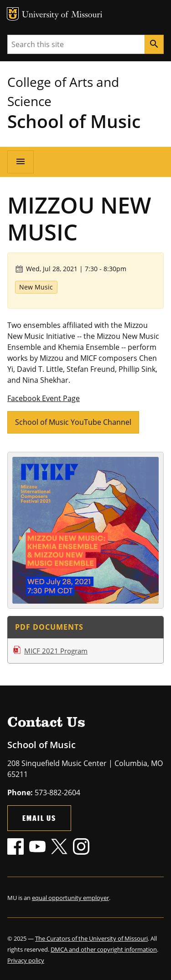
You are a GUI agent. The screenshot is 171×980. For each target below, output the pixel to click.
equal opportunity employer (70, 898)
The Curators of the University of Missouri (91, 938)
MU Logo (13, 14)
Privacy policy (26, 960)
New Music (36, 287)
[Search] (154, 44)
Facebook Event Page (44, 398)
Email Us (39, 818)
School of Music (74, 121)
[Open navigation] (21, 162)
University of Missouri (62, 15)
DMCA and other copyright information (104, 949)
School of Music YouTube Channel (73, 422)
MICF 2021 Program (56, 651)
